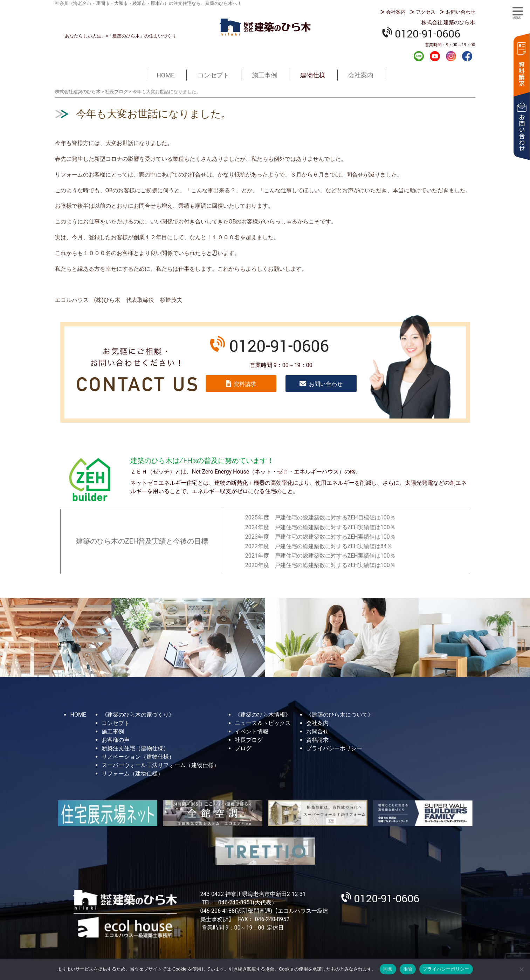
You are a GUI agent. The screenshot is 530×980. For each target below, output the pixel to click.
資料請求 (521, 64)
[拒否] (521, 969)
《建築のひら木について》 (340, 715)
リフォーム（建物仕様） (132, 774)
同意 (388, 969)
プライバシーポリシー (334, 748)
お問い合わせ (461, 12)
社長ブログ (249, 740)
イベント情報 (252, 731)
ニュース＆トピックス (263, 723)
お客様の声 (116, 740)
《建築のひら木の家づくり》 (138, 715)
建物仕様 (313, 75)
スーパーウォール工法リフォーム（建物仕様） (160, 765)
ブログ (243, 748)
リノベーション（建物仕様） (138, 757)
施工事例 (264, 75)
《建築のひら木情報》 (263, 715)
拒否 (408, 969)
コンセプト (213, 75)
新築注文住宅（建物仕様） (135, 748)
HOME (166, 75)
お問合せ (317, 731)
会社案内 (396, 12)
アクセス (426, 12)
